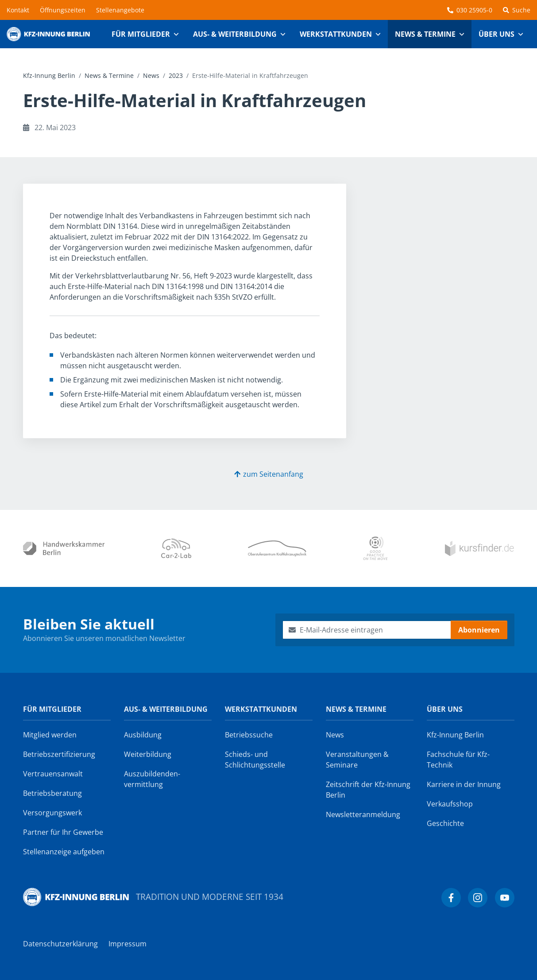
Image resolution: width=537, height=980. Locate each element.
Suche (517, 10)
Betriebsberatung (52, 793)
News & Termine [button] (425, 34)
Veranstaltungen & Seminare (357, 760)
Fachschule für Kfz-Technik (458, 760)
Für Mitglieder (52, 709)
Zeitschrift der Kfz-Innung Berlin (368, 790)
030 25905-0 (470, 10)
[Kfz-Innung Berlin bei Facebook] (451, 898)
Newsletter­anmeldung (363, 814)
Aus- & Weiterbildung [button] (235, 34)
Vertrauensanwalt (53, 774)
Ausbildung (143, 735)
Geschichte (445, 823)
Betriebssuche (249, 735)
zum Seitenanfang (269, 474)
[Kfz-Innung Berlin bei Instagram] (478, 898)
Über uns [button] (496, 34)
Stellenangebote (120, 10)
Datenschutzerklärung (60, 944)
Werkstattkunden (261, 709)
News (151, 75)
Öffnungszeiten (63, 10)
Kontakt (18, 10)
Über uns (445, 709)
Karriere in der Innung (464, 784)
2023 (176, 75)
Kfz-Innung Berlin (49, 75)
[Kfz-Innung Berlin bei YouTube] (505, 898)
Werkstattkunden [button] (336, 34)
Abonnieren (479, 630)
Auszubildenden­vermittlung (152, 779)
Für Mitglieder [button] (141, 34)
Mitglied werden (50, 735)
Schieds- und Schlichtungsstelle (255, 760)
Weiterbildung (148, 754)
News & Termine (109, 75)
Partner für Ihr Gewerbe (63, 832)
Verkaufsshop (450, 804)
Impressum (127, 944)
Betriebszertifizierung (59, 754)
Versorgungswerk (52, 813)
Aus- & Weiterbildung (166, 709)
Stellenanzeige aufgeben (64, 852)
